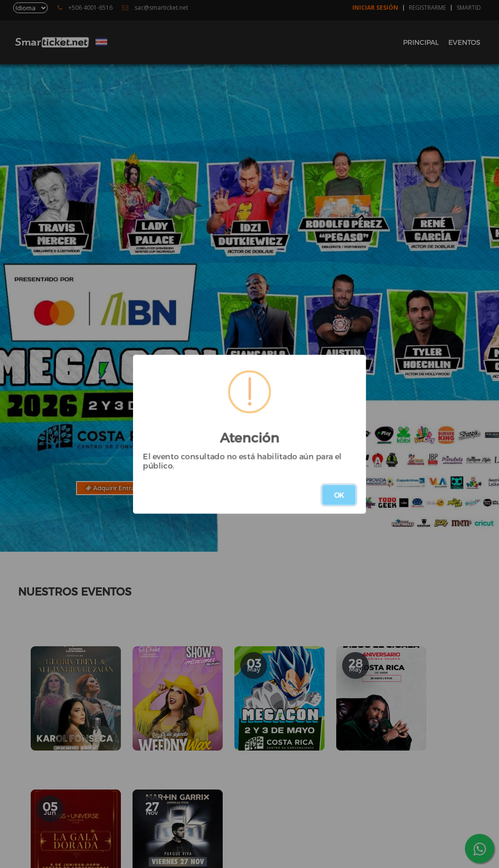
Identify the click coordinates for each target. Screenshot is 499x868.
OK (339, 495)
